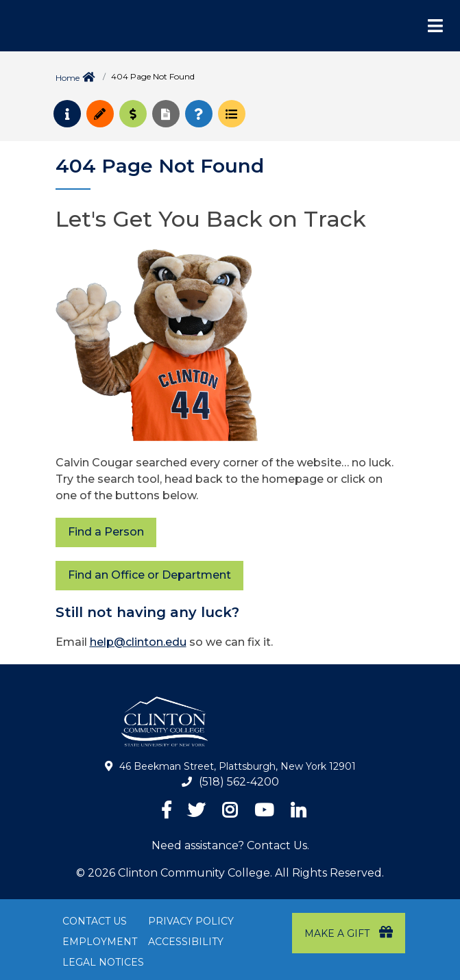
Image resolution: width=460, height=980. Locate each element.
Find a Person (106, 532)
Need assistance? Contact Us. (230, 845)
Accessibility (186, 942)
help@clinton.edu (138, 642)
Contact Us (95, 921)
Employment (100, 942)
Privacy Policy (191, 921)
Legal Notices (103, 962)
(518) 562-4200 (239, 782)
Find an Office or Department (149, 575)
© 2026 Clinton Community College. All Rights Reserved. (230, 873)
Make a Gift (349, 932)
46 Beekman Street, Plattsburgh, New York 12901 (238, 766)
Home (68, 78)
